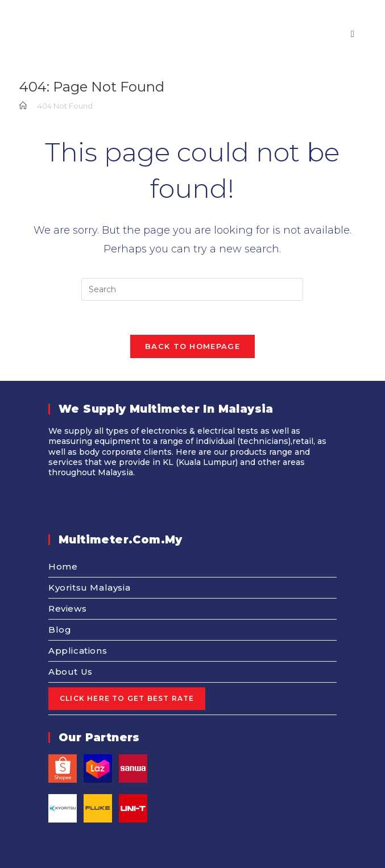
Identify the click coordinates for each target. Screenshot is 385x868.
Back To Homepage (192, 346)
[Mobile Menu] (348, 34)
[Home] (23, 106)
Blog (60, 630)
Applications (78, 651)
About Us (71, 672)
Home (63, 566)
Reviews (67, 609)
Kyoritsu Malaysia (89, 587)
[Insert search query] (192, 289)
